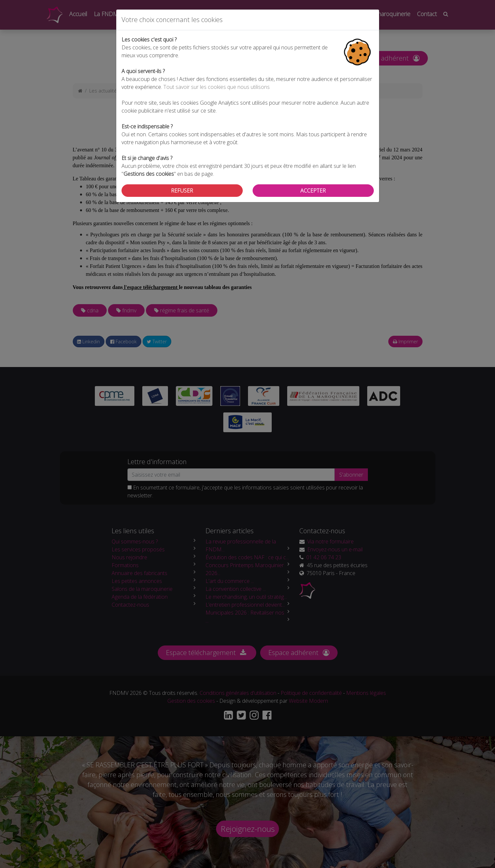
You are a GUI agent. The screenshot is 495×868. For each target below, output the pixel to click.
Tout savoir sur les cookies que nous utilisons (217, 87)
